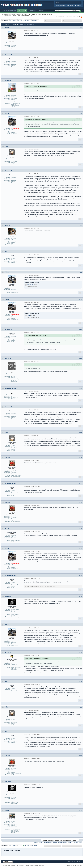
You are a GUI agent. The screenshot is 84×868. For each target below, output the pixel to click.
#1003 (80, 388)
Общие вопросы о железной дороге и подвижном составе (18, 15)
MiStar (7, 28)
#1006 (80, 458)
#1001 (80, 330)
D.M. (6, 252)
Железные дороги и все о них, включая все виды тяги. (39, 14)
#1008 (80, 502)
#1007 (80, 484)
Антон (7, 528)
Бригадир (8, 81)
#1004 (80, 407)
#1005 (80, 433)
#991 (81, 28)
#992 (81, 55)
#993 (81, 81)
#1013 (80, 625)
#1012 (80, 596)
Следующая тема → (77, 843)
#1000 (80, 299)
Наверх (4, 865)
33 (21, 20)
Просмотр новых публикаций (72, 17)
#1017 (80, 732)
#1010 (80, 549)
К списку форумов (11, 865)
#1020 (80, 811)
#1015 (80, 682)
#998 (81, 252)
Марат (7, 810)
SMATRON (8, 596)
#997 (81, 226)
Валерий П (8, 55)
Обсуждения (22, 10)
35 (26, 20)
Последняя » (35, 20)
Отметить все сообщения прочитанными (34, 865)
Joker (7, 146)
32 (19, 20)
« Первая (13, 20)
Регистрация (70, 5)
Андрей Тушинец (10, 388)
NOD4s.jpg (30, 285)
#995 (81, 146)
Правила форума (60, 17)
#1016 (80, 707)
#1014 (80, 653)
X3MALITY (8, 457)
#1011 (80, 576)
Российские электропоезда (9, 11)
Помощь (78, 5)
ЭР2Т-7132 (8, 652)
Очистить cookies (20, 865)
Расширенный (82, 11)
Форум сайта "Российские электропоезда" (13, 14)
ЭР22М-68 (8, 359)
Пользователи (32, 11)
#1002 (80, 359)
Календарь (41, 11)
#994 (81, 114)
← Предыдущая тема (37, 843)
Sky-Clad (8, 225)
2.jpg (29, 315)
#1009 (80, 528)
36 (28, 20)
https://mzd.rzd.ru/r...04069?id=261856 (35, 819)
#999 (81, 272)
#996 (81, 171)
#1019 (80, 782)
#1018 (80, 756)
